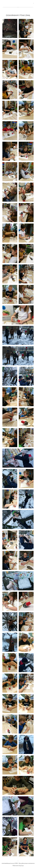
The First (21, 866)
